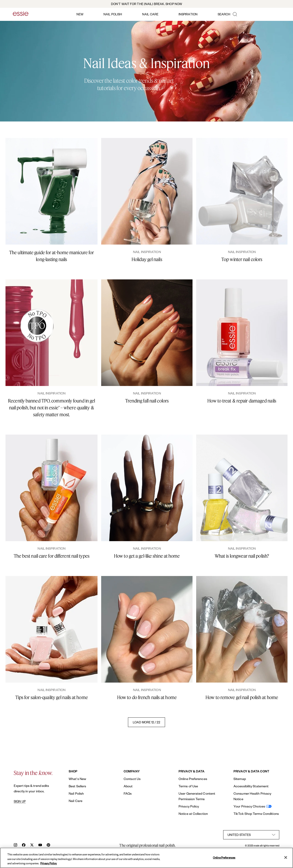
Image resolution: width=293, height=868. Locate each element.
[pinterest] (48, 845)
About (128, 786)
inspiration (188, 14)
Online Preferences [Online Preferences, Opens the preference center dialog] (224, 857)
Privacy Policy (189, 806)
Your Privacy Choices (249, 806)
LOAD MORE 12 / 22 (146, 722)
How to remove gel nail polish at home (242, 697)
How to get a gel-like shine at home (147, 556)
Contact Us (132, 779)
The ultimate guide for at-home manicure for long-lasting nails (52, 256)
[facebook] (24, 845)
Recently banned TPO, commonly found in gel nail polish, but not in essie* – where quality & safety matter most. (52, 408)
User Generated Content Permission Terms (197, 796)
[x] (32, 845)
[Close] (286, 857)
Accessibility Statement (251, 786)
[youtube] (40, 845)
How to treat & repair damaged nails (242, 401)
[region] (146, 858)
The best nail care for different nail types (52, 556)
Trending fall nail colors (147, 401)
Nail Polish (76, 793)
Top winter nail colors (242, 259)
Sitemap (240, 779)
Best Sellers (77, 786)
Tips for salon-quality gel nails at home (52, 697)
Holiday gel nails (147, 259)
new (80, 14)
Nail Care (76, 801)
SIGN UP (20, 801)
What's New (77, 779)
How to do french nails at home (147, 697)
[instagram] (15, 845)
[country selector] (251, 835)
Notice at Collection (193, 814)
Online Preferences (193, 779)
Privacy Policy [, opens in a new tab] (49, 863)
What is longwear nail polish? (242, 556)
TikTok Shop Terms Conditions (256, 814)
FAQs (128, 793)
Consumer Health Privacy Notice (252, 796)
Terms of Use (188, 786)
